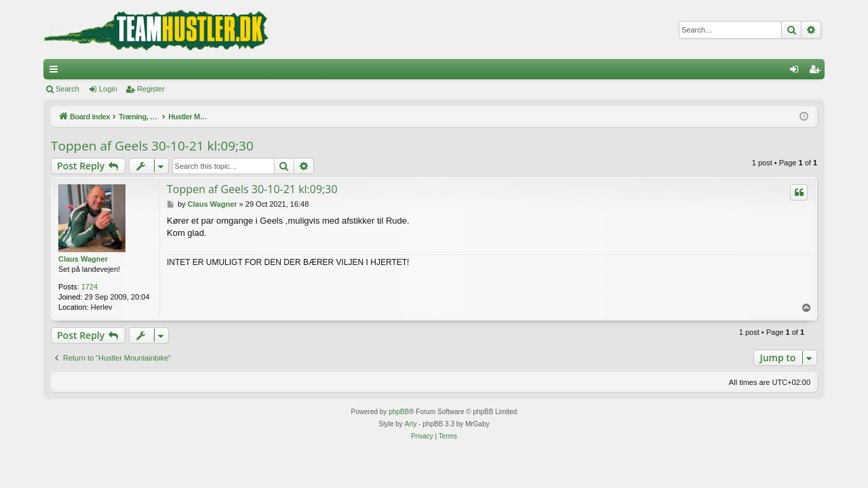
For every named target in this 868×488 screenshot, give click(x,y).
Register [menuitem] (817, 72)
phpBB (399, 412)
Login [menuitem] (797, 72)
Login (108, 89)
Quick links (56, 72)
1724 (90, 287)
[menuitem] (422, 436)
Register (151, 89)
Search (67, 89)
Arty (411, 424)
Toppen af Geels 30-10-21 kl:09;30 (152, 146)
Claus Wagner (83, 259)
